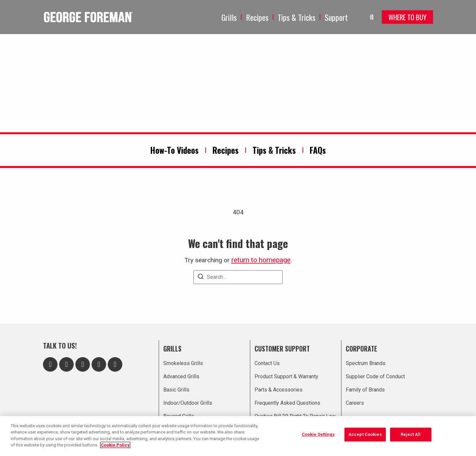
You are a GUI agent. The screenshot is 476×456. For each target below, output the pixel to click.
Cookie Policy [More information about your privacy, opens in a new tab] (115, 445)
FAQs (318, 150)
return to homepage (261, 260)
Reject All (411, 435)
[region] (238, 436)
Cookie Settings (318, 435)
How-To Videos (174, 150)
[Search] (201, 278)
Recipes (257, 17)
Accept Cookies (365, 435)
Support (336, 17)
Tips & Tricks (297, 17)
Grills (229, 17)
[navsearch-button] (367, 17)
